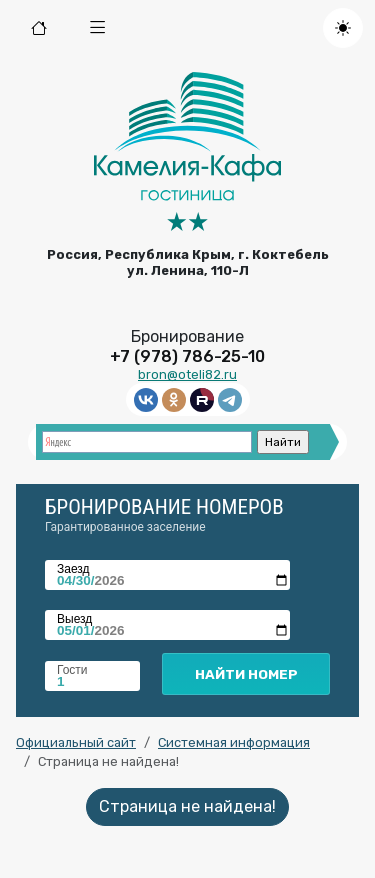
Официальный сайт (76, 742)
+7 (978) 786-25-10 (187, 356)
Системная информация (234, 742)
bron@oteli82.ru (187, 374)
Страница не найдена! (187, 806)
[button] (98, 28)
